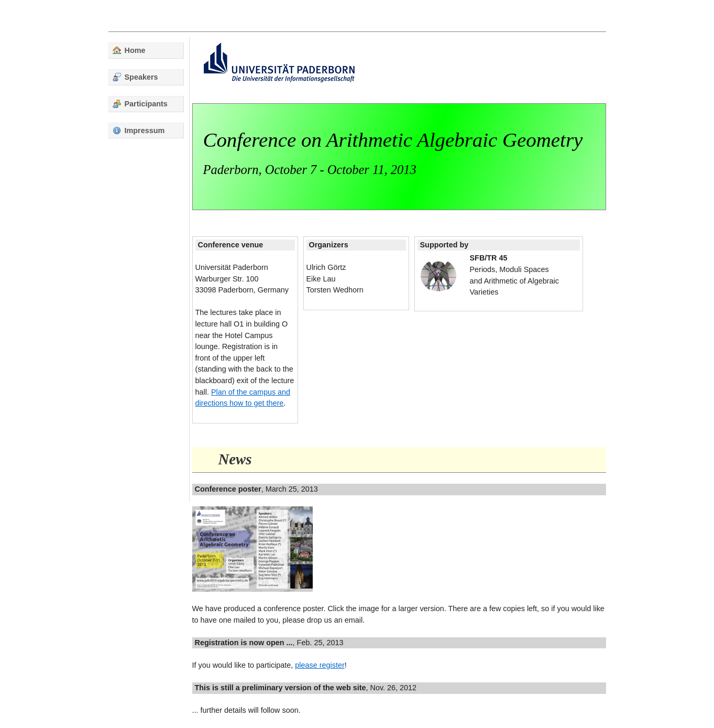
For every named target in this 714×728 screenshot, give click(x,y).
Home (129, 50)
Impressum (139, 131)
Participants (140, 104)
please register (320, 665)
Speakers (135, 77)
